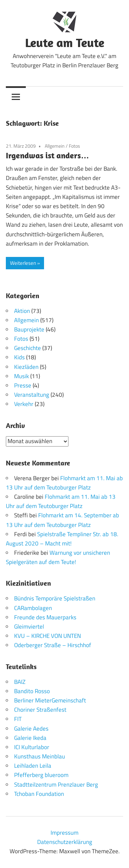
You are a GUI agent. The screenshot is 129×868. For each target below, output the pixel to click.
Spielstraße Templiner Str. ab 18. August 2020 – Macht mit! (62, 539)
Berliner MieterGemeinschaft (50, 700)
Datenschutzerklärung (65, 842)
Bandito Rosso (32, 691)
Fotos (74, 146)
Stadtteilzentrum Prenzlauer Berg (56, 785)
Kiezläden (26, 367)
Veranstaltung (32, 395)
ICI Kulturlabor (32, 747)
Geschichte (28, 348)
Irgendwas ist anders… (47, 155)
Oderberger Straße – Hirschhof (53, 645)
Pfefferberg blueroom (41, 775)
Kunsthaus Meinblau (40, 756)
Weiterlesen (23, 263)
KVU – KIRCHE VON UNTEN (47, 636)
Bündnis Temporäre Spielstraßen (55, 598)
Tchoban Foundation (39, 794)
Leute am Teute (65, 42)
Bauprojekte (29, 329)
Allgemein (55, 146)
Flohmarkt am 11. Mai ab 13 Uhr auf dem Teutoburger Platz (64, 483)
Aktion (22, 311)
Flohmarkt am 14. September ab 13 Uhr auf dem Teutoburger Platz (62, 520)
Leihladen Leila (33, 766)
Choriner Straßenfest (40, 710)
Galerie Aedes (31, 729)
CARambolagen (33, 608)
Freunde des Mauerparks (45, 617)
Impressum (64, 833)
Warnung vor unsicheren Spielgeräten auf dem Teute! (58, 557)
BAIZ (20, 682)
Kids (19, 357)
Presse (23, 385)
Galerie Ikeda (30, 738)
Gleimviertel (29, 627)
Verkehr (24, 404)
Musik (21, 376)
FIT (18, 719)
